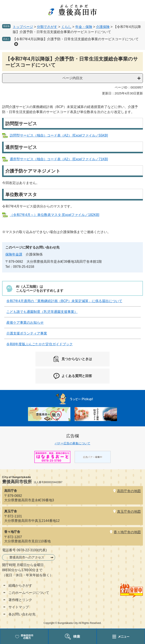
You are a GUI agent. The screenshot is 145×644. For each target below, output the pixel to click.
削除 (16, 44)
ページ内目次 (72, 78)
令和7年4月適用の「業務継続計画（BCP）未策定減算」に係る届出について (64, 301)
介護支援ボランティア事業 (27, 333)
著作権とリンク (20, 600)
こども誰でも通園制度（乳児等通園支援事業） (42, 312)
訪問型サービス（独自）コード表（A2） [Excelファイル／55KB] (59, 135)
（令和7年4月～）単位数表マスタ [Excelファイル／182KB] (54, 215)
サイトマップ (19, 607)
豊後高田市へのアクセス (27, 557)
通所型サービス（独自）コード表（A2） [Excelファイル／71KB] (59, 159)
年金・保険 (84, 27)
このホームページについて (29, 593)
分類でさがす (47, 27)
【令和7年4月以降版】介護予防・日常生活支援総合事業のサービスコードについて (76, 39)
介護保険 (103, 27)
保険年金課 (14, 254)
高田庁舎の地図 (129, 491)
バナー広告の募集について (72, 443)
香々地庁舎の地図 (127, 532)
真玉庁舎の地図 (129, 512)
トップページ (23, 27)
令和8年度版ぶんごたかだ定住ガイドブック (40, 344)
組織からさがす (20, 585)
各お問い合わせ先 (22, 614)
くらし (66, 27)
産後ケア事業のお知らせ (25, 323)
